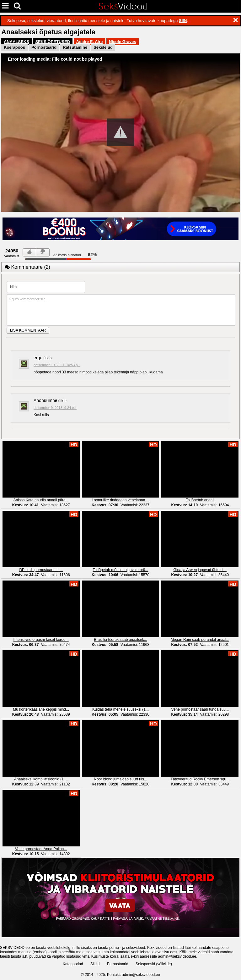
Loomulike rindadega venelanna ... (120, 500)
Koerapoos (14, 47)
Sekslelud (103, 47)
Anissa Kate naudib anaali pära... (41, 500)
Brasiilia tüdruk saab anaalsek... (120, 640)
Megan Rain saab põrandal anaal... (200, 640)
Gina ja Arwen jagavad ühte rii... (200, 570)
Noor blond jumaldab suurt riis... (120, 779)
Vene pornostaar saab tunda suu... (200, 709)
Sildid (95, 964)
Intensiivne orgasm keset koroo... (41, 640)
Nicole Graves (123, 42)
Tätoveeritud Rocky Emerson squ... (200, 779)
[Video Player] (120, 133)
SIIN (183, 21)
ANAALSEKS (16, 42)
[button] (120, 132)
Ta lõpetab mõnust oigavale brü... (121, 570)
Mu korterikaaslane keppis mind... (41, 709)
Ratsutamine (75, 47)
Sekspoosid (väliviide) (154, 964)
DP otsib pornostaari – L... (41, 570)
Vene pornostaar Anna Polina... (41, 849)
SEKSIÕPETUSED (53, 42)
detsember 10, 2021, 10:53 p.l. (57, 365)
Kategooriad (73, 964)
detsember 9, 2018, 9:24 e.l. (55, 408)
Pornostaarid (44, 47)
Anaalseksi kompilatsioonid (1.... (41, 779)
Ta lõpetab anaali (200, 500)
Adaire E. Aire (90, 42)
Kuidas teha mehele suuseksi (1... (120, 709)
